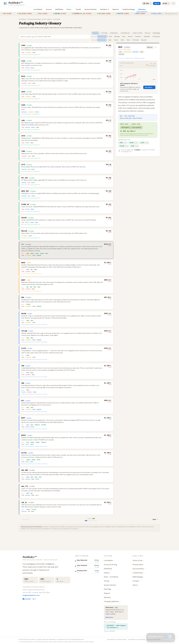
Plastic (116, 40)
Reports (116, 9)
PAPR (28, 276)
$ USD (166, 3)
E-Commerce (156, 37)
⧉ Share (150, 47)
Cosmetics (138, 37)
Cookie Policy (139, 573)
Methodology (157, 33)
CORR (28, 259)
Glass (128, 40)
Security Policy (139, 569)
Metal (122, 40)
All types (95, 33)
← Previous (25, 535)
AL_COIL (34, 524)
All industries (102, 37)
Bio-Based (136, 40)
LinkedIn (27, 599)
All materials (102, 40)
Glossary (142, 9)
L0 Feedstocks (114, 33)
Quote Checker (91, 9)
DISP (47, 259)
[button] (66, 50)
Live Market (38, 9)
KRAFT (36, 276)
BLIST (39, 473)
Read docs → (110, 617)
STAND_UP (37, 437)
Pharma (130, 37)
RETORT (32, 455)
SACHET (38, 455)
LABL (32, 437)
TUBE (32, 419)
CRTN (35, 294)
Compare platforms (112, 601)
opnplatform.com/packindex (117, 639)
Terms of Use (138, 560)
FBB (31, 276)
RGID (39, 294)
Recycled (144, 40)
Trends (78, 9)
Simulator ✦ (105, 9)
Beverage (117, 37)
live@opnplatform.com (31, 595)
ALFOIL (28, 524)
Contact (137, 581)
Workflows (59, 9)
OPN (147, 3)
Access (49, 9)
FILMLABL (44, 437)
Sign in (157, 3)
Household (147, 37)
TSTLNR (42, 259)
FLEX (28, 437)
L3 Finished (104, 33)
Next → (155, 535)
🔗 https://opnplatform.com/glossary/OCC (131, 59)
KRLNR (32, 259)
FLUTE (37, 259)
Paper (110, 40)
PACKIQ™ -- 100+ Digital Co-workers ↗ (115, 626)
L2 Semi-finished (137, 33)
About (136, 585)
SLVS (28, 455)
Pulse (69, 9)
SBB (31, 294)
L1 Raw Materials (125, 33)
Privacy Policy (139, 565)
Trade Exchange (129, 9)
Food (110, 37)
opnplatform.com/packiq (137, 639)
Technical (147, 33)
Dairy (124, 37)
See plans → (149, 88)
